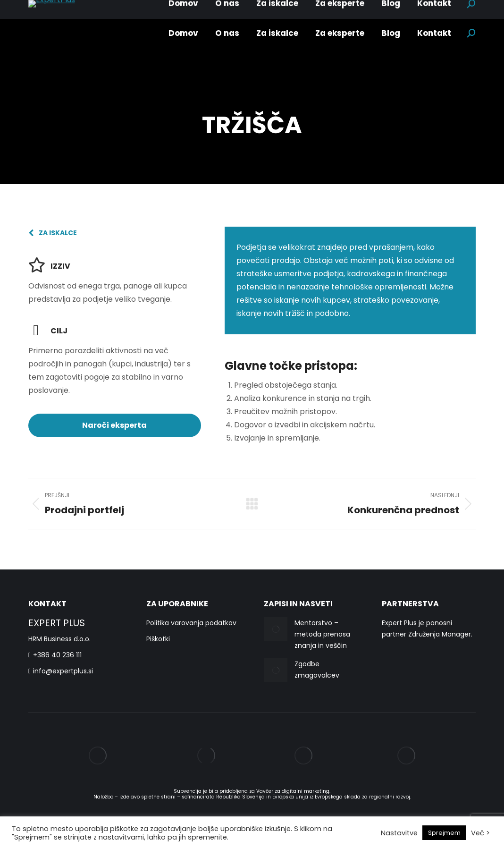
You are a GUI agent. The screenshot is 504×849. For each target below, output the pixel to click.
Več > (480, 833)
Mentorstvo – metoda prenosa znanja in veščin (322, 634)
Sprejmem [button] (444, 833)
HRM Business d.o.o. (59, 639)
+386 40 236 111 (55, 655)
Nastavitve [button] (399, 833)
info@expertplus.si (61, 671)
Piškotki (158, 639)
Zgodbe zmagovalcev (317, 670)
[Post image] (276, 629)
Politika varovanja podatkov (191, 623)
